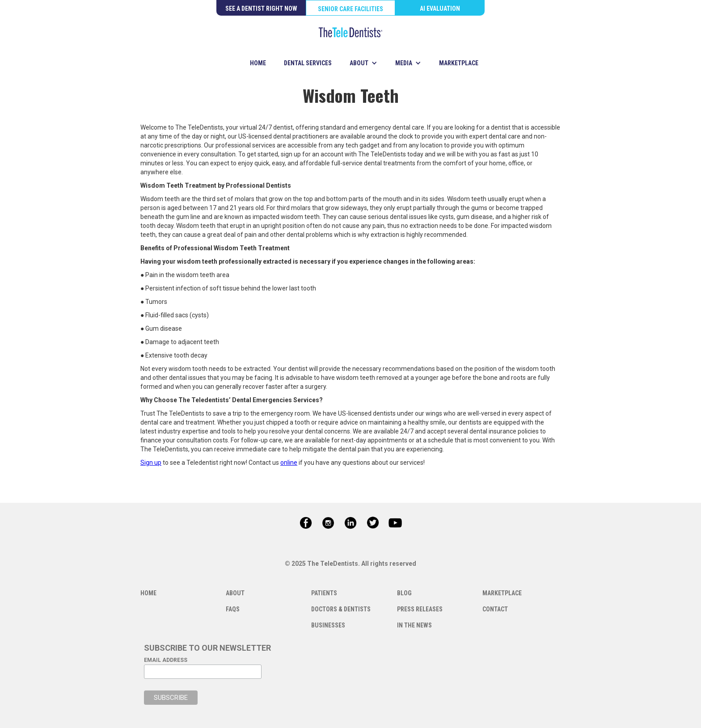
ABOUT (235, 593)
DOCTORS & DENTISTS (341, 609)
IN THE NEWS (414, 625)
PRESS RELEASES (420, 609)
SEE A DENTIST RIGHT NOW (261, 8)
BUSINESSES (328, 625)
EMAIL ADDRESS (166, 660)
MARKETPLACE (459, 63)
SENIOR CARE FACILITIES (350, 9)
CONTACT (495, 609)
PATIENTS (324, 593)
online (289, 463)
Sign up (151, 463)
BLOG (404, 593)
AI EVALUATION (440, 8)
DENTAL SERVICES (308, 63)
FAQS (233, 609)
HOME (258, 63)
